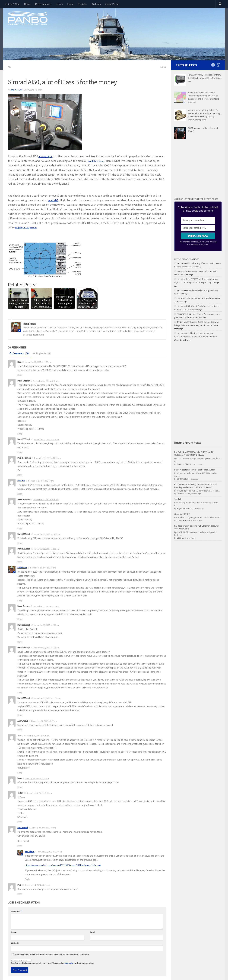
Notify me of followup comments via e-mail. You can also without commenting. (53, 961)
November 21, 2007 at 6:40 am (46, 381)
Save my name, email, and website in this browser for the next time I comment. (52, 954)
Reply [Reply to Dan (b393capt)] (20, 452)
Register (83, 4)
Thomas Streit (183, 494)
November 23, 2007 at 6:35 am (46, 606)
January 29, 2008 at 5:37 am (37, 778)
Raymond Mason (184, 508)
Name (14, 932)
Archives (96, 4)
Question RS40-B (182, 514)
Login (70, 4)
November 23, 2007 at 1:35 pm (47, 647)
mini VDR (54, 200)
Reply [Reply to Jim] (20, 772)
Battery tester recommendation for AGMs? (195, 470)
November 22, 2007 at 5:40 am (46, 499)
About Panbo (112, 4)
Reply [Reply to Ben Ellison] (27, 879)
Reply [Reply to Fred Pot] (20, 493)
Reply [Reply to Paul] (20, 893)
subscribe (69, 963)
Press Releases (43, 4)
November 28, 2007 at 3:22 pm (44, 721)
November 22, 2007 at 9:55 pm (43, 567)
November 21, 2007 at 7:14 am (47, 439)
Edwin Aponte (183, 520)
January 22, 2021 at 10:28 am (43, 827)
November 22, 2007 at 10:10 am (47, 534)
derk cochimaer (184, 464)
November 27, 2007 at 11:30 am (47, 698)
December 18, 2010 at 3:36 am (39, 793)
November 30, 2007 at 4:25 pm (37, 735)
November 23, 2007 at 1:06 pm (47, 625)
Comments (20, 353)
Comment (16, 911)
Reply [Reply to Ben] (20, 600)
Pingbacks (44, 353)
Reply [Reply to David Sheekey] (20, 433)
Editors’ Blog (13, 4)
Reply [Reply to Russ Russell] (20, 845)
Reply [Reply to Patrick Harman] (20, 475)
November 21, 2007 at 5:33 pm (41, 481)
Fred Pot (21, 480)
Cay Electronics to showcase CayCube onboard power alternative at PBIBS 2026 (196, 336)
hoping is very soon (46, 227)
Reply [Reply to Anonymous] (20, 729)
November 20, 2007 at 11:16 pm (38, 362)
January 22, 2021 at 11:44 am (50, 851)
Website (15, 943)
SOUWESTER (183, 479)
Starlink (178, 499)
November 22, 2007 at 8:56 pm (47, 549)
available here (96, 160)
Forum (59, 4)
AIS (10, 67)
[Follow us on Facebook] (213, 65)
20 (163, 67)
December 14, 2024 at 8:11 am (37, 885)
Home (27, 4)
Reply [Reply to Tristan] (20, 821)
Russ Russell (23, 827)
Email (93, 932)
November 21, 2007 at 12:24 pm (47, 458)
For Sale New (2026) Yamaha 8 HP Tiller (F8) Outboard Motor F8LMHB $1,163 (194, 453)
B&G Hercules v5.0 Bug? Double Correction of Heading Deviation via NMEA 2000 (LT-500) (196, 486)
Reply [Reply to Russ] (20, 375)
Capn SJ (180, 538)
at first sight (46, 156)
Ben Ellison (17, 90)
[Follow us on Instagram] (218, 65)
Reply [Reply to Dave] (20, 787)
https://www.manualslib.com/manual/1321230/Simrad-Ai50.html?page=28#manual (64, 865)
